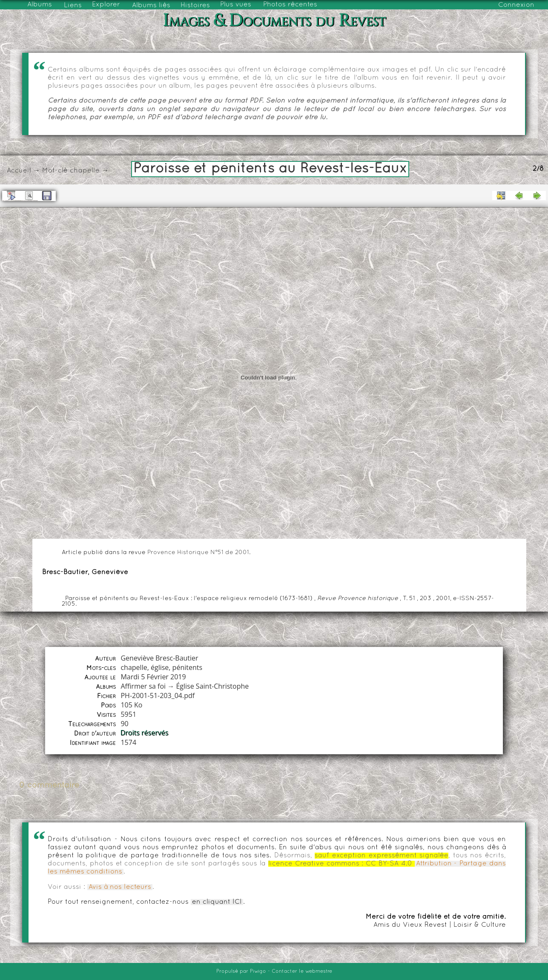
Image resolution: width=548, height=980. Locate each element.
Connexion (516, 5)
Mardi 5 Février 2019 (153, 677)
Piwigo (258, 971)
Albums (40, 5)
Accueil (19, 171)
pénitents (187, 667)
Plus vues (236, 5)
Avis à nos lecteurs (120, 887)
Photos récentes (290, 5)
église (160, 667)
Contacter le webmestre (302, 971)
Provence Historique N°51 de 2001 (198, 553)
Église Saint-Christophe (212, 686)
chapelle (85, 171)
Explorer (106, 5)
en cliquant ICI (217, 902)
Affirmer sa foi (143, 686)
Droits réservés (145, 733)
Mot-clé (55, 171)
